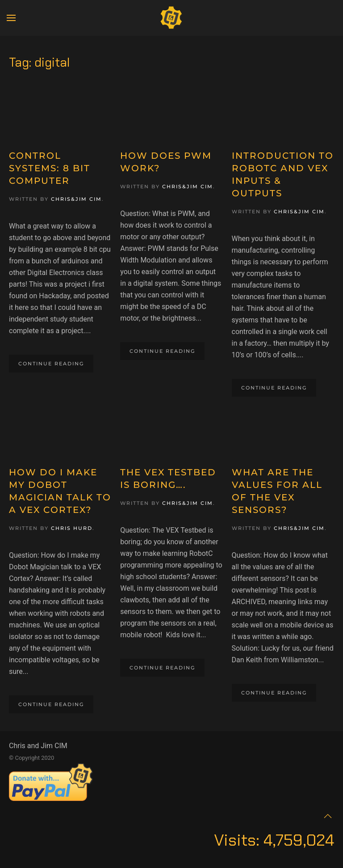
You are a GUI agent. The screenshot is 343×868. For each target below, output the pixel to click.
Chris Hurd (72, 528)
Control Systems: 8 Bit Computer (50, 168)
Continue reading (51, 364)
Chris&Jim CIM (76, 199)
